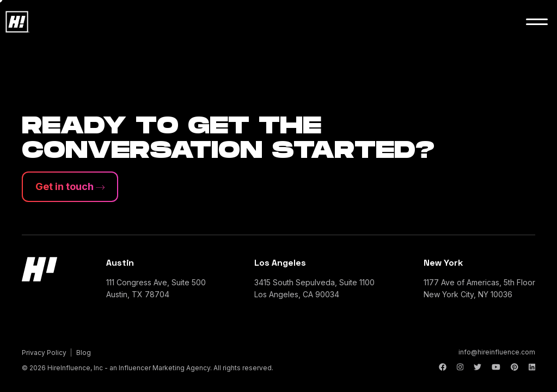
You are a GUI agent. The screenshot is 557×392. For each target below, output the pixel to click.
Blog (84, 353)
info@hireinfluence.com (497, 352)
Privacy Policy (44, 353)
